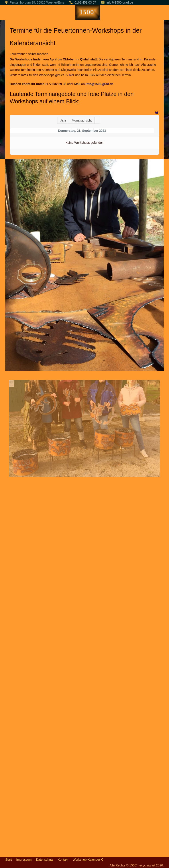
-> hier (70, 75)
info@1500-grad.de (120, 2)
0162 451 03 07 (85, 2)
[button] (84, 265)
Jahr (63, 120)
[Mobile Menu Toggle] (9, 12)
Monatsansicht (82, 120)
